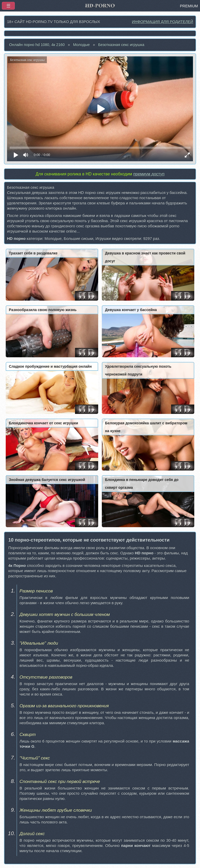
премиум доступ (149, 174)
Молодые (81, 45)
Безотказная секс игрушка (121, 45)
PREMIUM (189, 6)
